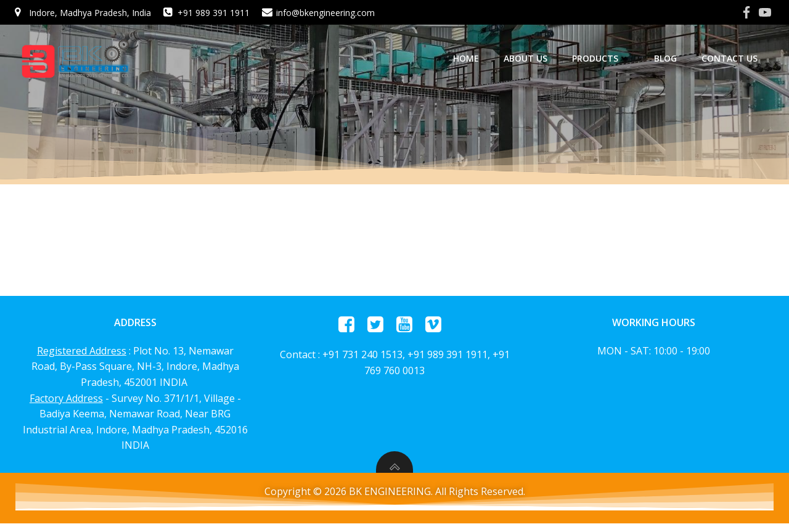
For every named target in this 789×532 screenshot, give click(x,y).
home (470, 58)
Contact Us (734, 58)
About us (530, 58)
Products (605, 58)
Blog (670, 58)
